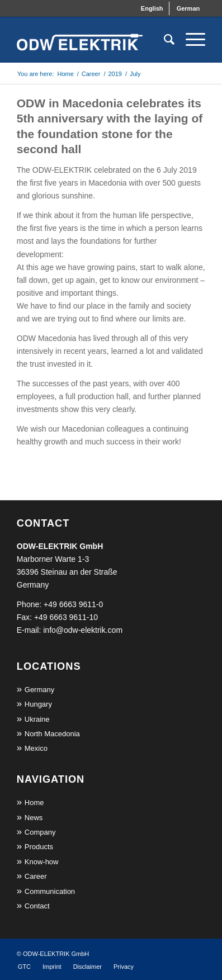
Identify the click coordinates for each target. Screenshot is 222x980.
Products (39, 847)
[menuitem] (152, 8)
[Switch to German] (188, 8)
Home (34, 803)
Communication (50, 891)
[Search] (164, 40)
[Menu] (190, 40)
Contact (37, 906)
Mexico (36, 748)
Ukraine (37, 719)
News (34, 818)
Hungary (38, 704)
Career (36, 876)
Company (40, 832)
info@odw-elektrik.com (83, 630)
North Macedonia (52, 734)
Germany (39, 690)
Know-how (42, 862)
